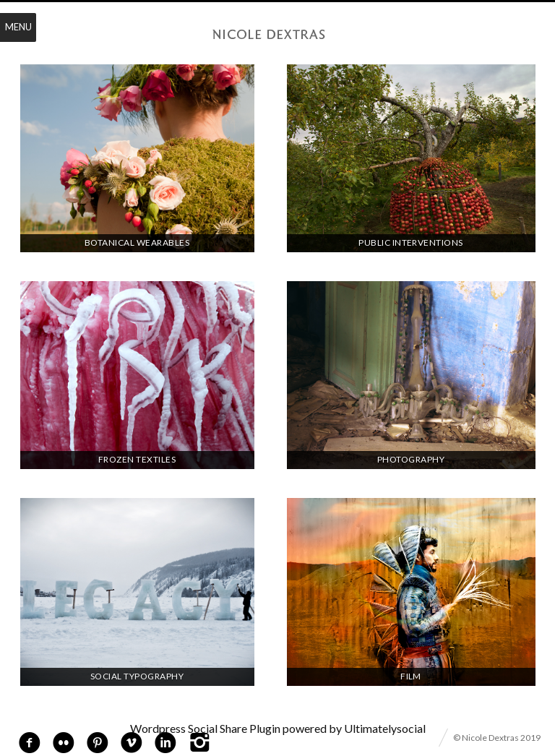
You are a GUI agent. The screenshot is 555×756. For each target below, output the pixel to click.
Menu (18, 27)
